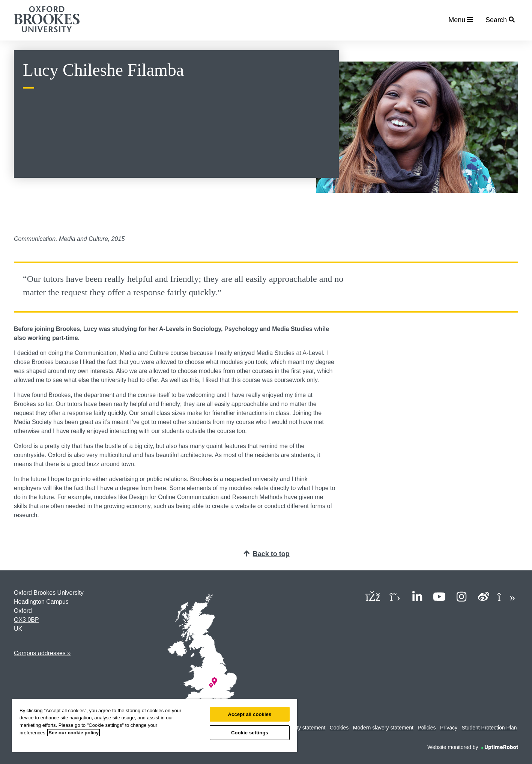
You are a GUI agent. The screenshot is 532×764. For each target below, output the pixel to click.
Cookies (339, 728)
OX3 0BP (26, 620)
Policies (427, 728)
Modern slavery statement (383, 728)
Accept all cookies (250, 714)
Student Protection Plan (489, 728)
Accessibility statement (299, 728)
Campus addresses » (42, 653)
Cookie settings (250, 733)
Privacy (449, 728)
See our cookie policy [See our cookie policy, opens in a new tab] (74, 733)
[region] (155, 726)
